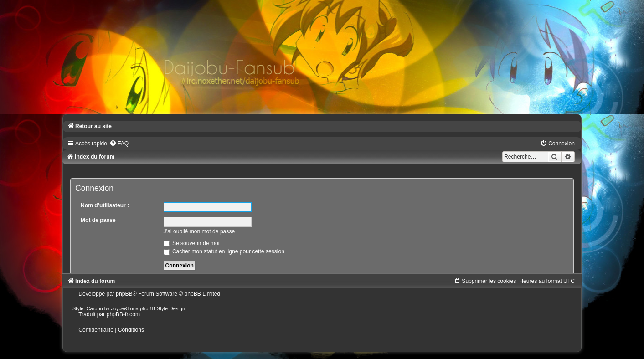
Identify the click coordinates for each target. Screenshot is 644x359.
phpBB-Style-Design (162, 308)
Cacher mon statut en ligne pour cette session (224, 251)
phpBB (124, 294)
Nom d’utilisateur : (105, 205)
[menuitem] (119, 144)
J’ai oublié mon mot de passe (199, 231)
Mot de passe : (100, 220)
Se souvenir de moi (192, 243)
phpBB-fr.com (123, 314)
